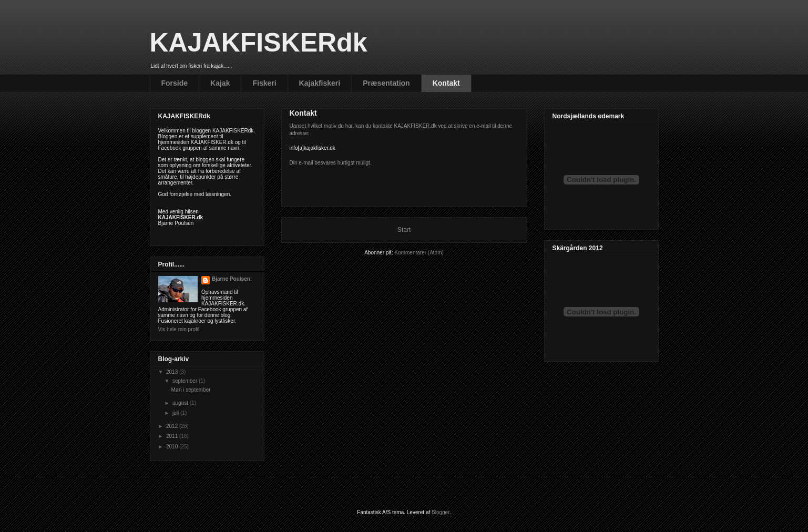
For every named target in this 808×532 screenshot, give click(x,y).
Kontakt (446, 83)
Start (404, 230)
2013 (173, 372)
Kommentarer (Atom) (419, 253)
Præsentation (386, 83)
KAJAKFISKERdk (259, 43)
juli (176, 413)
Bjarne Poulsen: (232, 279)
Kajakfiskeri (320, 83)
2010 (173, 447)
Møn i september (191, 390)
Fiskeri (264, 83)
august (181, 403)
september (186, 381)
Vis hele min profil (179, 329)
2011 (173, 436)
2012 (173, 426)
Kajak (220, 83)
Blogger (441, 512)
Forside (175, 83)
